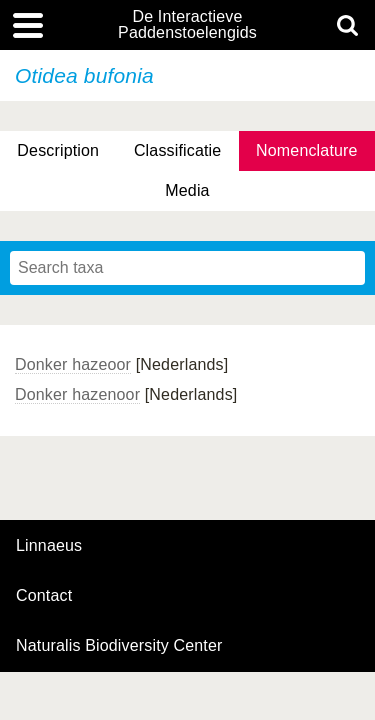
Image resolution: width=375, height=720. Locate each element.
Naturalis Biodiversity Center (119, 646)
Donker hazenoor (77, 394)
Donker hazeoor (73, 364)
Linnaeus (49, 546)
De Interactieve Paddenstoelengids (187, 25)
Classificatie (177, 150)
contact (44, 595)
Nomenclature (307, 150)
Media (187, 190)
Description (58, 150)
